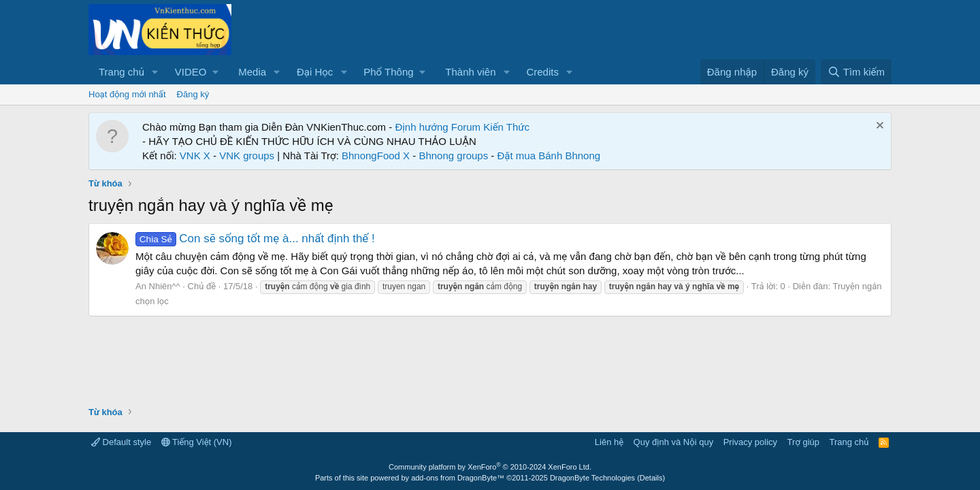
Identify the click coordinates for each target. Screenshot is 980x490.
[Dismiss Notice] (878, 127)
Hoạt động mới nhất (127, 94)
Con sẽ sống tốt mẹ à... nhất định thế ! (255, 239)
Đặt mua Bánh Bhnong (549, 156)
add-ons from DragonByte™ (458, 478)
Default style (121, 442)
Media (252, 72)
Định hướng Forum (438, 127)
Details (651, 478)
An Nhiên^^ (158, 286)
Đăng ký (193, 94)
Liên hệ (609, 442)
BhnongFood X (376, 156)
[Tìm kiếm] (856, 72)
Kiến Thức (506, 127)
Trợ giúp (803, 442)
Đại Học (315, 72)
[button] (155, 72)
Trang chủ (121, 72)
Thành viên (470, 72)
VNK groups (247, 156)
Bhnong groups (453, 156)
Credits (542, 72)
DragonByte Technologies (592, 478)
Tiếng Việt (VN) (197, 442)
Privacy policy (750, 442)
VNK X (195, 156)
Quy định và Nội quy (674, 442)
